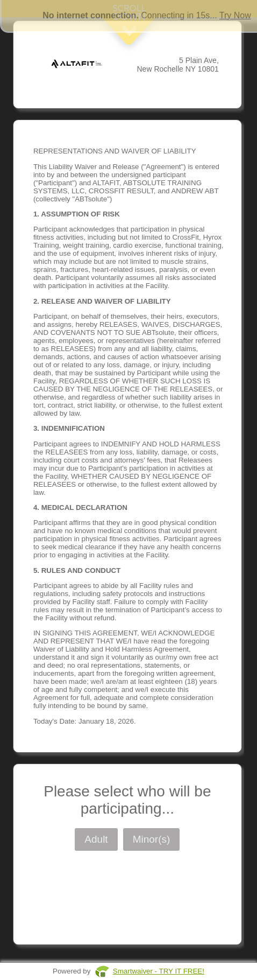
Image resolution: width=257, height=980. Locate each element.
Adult (96, 839)
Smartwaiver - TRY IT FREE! (159, 971)
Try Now (235, 15)
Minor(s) (152, 839)
